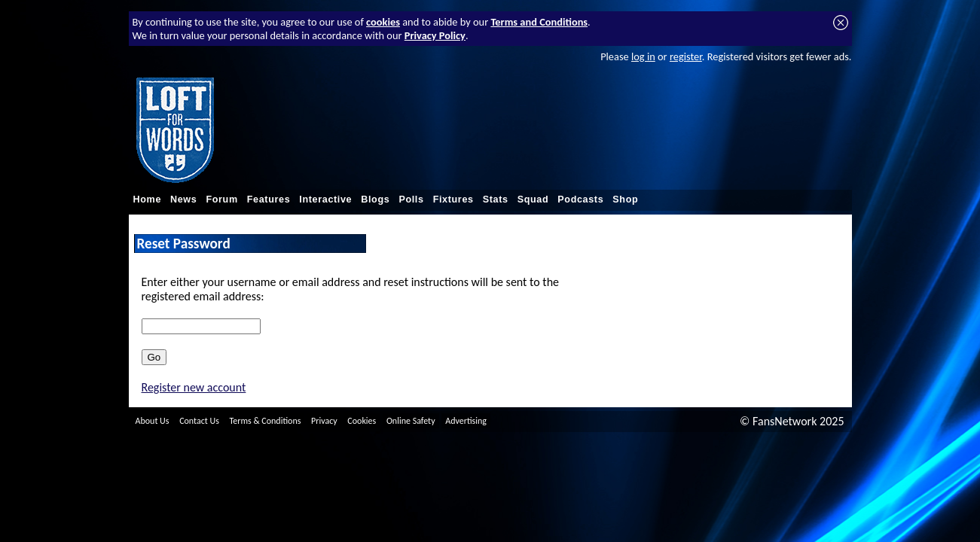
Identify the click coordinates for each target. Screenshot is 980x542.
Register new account (194, 387)
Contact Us (199, 421)
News (183, 199)
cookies (383, 22)
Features (269, 199)
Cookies (362, 421)
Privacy (324, 421)
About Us (153, 421)
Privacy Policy (435, 35)
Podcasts (580, 199)
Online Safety (411, 421)
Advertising (466, 421)
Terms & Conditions (266, 421)
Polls (411, 199)
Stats (496, 199)
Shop (625, 199)
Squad (533, 199)
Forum (221, 199)
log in (643, 56)
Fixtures (453, 199)
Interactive (325, 199)
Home (148, 199)
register (686, 56)
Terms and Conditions (539, 22)
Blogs (375, 199)
